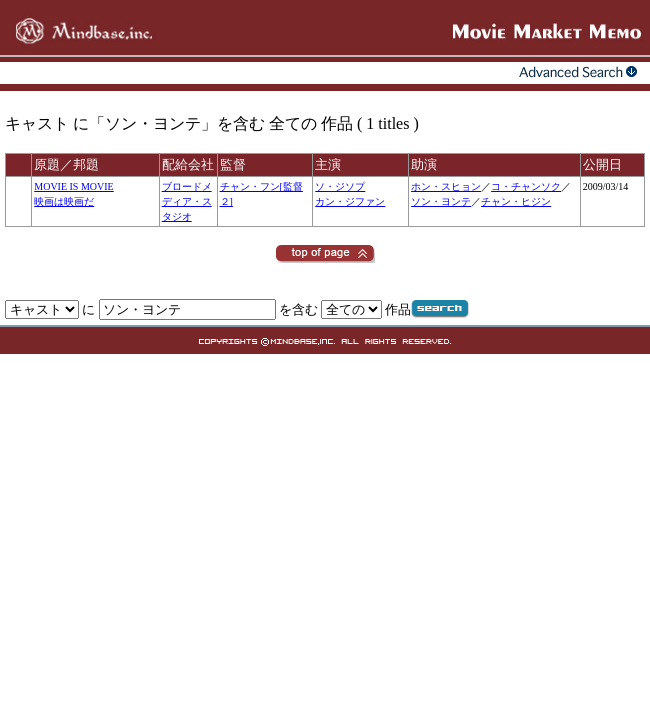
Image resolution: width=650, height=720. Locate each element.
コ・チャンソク (526, 186)
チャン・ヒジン (516, 201)
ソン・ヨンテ (441, 201)
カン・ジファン (350, 201)
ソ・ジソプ (340, 186)
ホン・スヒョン (446, 186)
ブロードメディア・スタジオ (187, 201)
